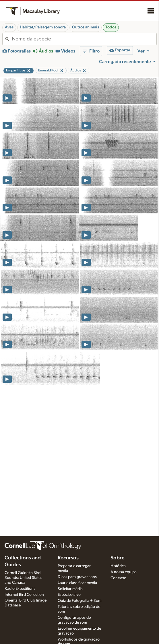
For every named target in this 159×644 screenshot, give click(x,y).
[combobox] (84, 39)
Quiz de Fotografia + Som (80, 601)
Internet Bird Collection (24, 595)
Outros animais (86, 27)
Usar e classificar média (77, 583)
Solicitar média (70, 589)
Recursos (68, 558)
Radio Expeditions (20, 589)
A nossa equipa (124, 572)
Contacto (118, 578)
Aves (9, 27)
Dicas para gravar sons (77, 577)
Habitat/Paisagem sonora (43, 27)
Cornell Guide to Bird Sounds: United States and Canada (23, 578)
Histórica (118, 566)
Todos (111, 27)
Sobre (118, 558)
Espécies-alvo (69, 595)
